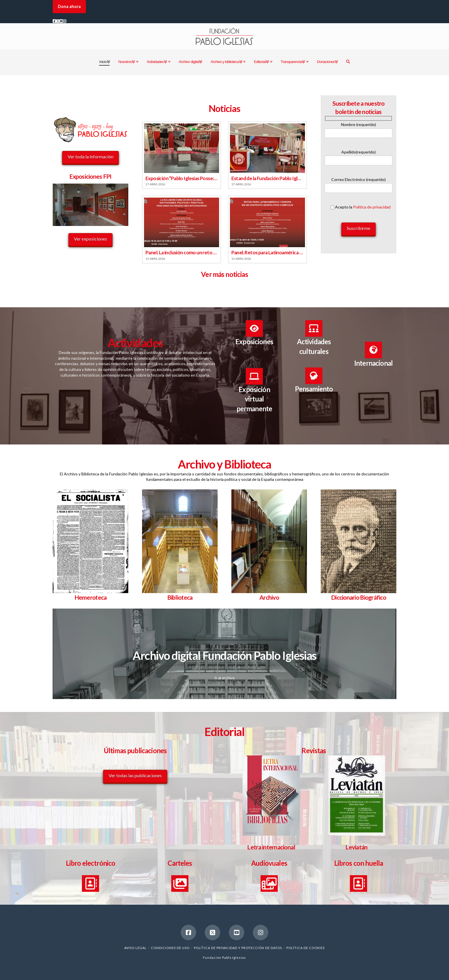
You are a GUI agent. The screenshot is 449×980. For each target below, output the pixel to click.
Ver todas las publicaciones (135, 775)
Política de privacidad (372, 207)
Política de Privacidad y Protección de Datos (238, 948)
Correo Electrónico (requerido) (358, 184)
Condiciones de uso (170, 948)
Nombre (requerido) (358, 129)
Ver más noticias (224, 274)
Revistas (314, 750)
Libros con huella (359, 863)
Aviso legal (135, 948)
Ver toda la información (90, 157)
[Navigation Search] (348, 62)
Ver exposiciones (90, 239)
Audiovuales (269, 863)
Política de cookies (306, 948)
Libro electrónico (91, 863)
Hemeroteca (91, 597)
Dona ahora (69, 6)
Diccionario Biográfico (359, 597)
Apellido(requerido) (358, 157)
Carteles (180, 863)
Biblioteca (180, 597)
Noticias (224, 108)
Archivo (269, 597)
